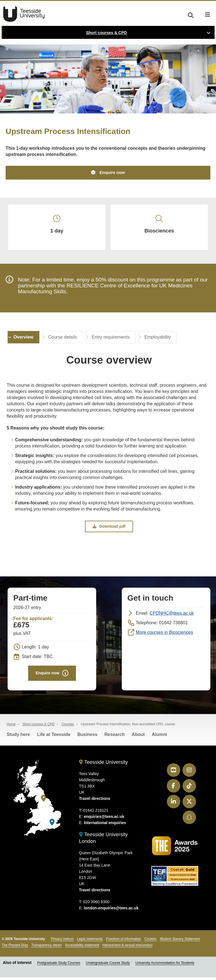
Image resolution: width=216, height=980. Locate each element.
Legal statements (90, 942)
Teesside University (24, 14)
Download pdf (109, 529)
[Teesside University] (44, 801)
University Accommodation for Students (165, 966)
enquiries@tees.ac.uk (104, 820)
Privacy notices (62, 942)
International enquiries (105, 826)
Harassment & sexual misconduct (127, 948)
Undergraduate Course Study (108, 966)
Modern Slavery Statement (180, 942)
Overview (23, 339)
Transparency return (46, 948)
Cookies (150, 942)
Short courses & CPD (107, 33)
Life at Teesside (54, 737)
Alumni (159, 737)
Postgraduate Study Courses (59, 966)
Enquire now (112, 173)
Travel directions (95, 802)
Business (87, 737)
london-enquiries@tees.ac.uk (111, 911)
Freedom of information (123, 942)
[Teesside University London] (52, 825)
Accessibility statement (82, 948)
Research (114, 737)
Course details (62, 339)
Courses (68, 727)
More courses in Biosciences (165, 635)
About (138, 737)
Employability (158, 339)
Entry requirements (111, 339)
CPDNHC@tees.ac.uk (172, 616)
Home (11, 727)
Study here (18, 737)
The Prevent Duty (15, 948)
